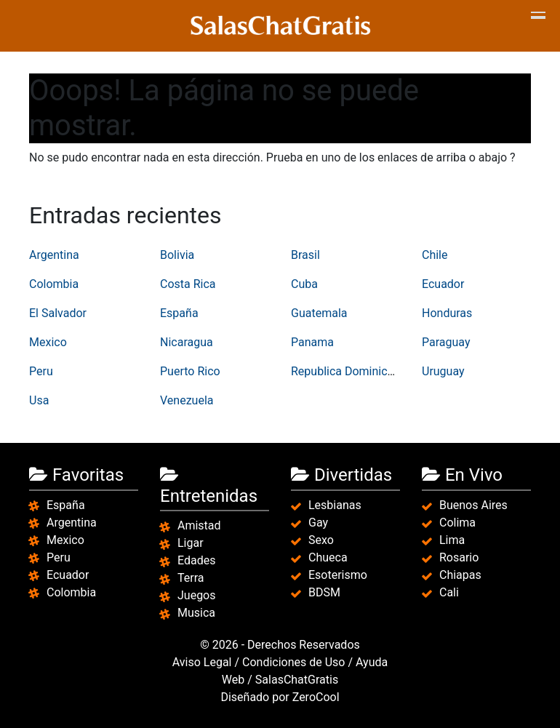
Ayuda (372, 662)
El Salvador (58, 313)
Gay (318, 523)
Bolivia (177, 255)
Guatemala (319, 313)
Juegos (197, 595)
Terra (191, 578)
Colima (457, 523)
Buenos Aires (473, 505)
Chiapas (460, 575)
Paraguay (446, 342)
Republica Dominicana (349, 371)
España (179, 313)
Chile (435, 255)
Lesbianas (335, 505)
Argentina (54, 255)
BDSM (324, 592)
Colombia (54, 284)
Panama (312, 342)
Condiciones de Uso (293, 662)
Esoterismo (338, 575)
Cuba (304, 284)
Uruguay (443, 371)
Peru (41, 371)
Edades (196, 560)
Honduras (447, 313)
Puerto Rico (190, 371)
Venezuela (187, 400)
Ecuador (443, 284)
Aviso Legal (202, 662)
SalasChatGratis (297, 680)
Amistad (199, 525)
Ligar (191, 543)
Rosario (459, 557)
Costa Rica (188, 284)
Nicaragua (187, 342)
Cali (449, 592)
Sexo (321, 540)
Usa (39, 400)
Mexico (48, 342)
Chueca (328, 557)
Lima (452, 540)
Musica (196, 613)
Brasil (305, 255)
